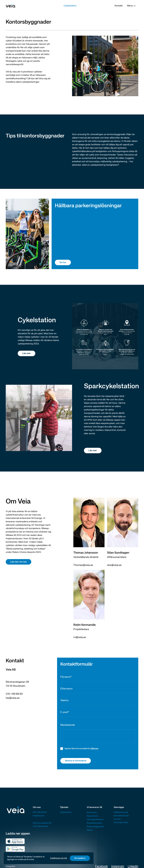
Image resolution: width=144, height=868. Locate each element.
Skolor (90, 830)
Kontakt (119, 6)
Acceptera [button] (80, 858)
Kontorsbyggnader (95, 827)
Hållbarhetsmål (121, 812)
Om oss (117, 819)
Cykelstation (70, 6)
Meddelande (68, 725)
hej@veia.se (13, 698)
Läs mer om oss (19, 562)
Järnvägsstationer (95, 820)
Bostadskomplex (95, 823)
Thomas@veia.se (83, 565)
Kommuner (92, 813)
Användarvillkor (121, 823)
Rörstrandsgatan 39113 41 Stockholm (42, 825)
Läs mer (27, 353)
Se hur (63, 262)
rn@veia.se (80, 637)
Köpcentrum (92, 816)
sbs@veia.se (114, 565)
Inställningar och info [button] (59, 858)
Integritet (10, 866)
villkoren (94, 749)
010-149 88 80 (14, 694)
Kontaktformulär (121, 816)
